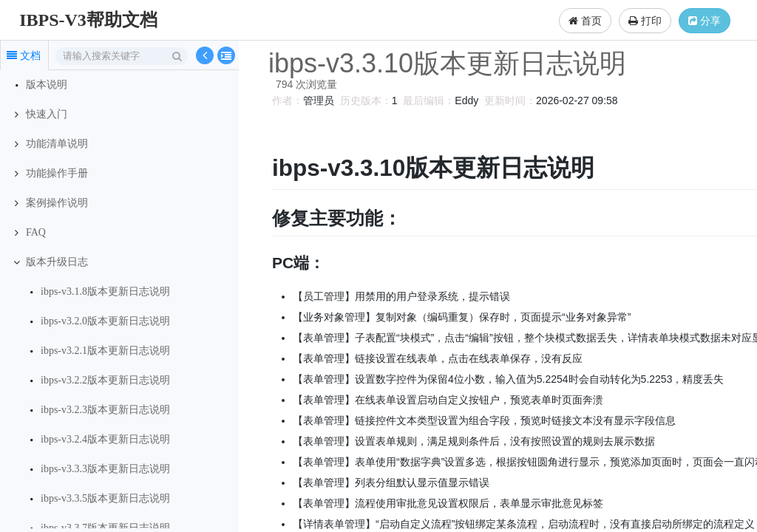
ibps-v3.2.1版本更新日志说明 (105, 351)
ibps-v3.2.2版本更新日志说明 (105, 380)
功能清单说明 (57, 144)
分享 (705, 21)
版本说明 (47, 85)
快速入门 (47, 114)
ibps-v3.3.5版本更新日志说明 (105, 498)
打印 (645, 21)
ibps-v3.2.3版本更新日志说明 (105, 410)
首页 (585, 21)
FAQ (36, 232)
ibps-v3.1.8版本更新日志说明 (105, 291)
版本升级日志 (57, 262)
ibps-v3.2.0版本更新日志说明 (105, 321)
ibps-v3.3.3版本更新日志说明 (105, 469)
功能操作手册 (57, 173)
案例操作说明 (57, 203)
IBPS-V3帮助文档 (88, 20)
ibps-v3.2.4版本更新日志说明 (105, 439)
